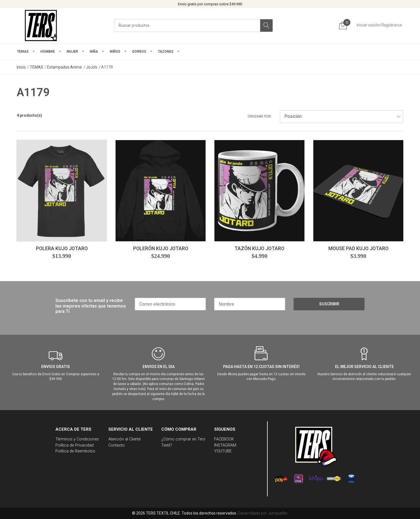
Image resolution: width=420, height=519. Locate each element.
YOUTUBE (223, 451)
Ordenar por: (260, 116)
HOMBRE (48, 52)
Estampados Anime (64, 67)
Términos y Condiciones (77, 439)
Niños (115, 52)
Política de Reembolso (75, 451)
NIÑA (94, 52)
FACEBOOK (224, 439)
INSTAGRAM (225, 445)
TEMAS (23, 52)
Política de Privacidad (75, 445)
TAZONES (166, 52)
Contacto (117, 445)
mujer (72, 52)
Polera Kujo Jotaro (62, 248)
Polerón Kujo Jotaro (161, 248)
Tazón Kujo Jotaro (259, 248)
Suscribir (329, 304)
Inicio (21, 67)
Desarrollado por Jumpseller (262, 513)
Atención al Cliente (124, 439)
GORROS (139, 52)
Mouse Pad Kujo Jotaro (358, 248)
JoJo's (92, 67)
